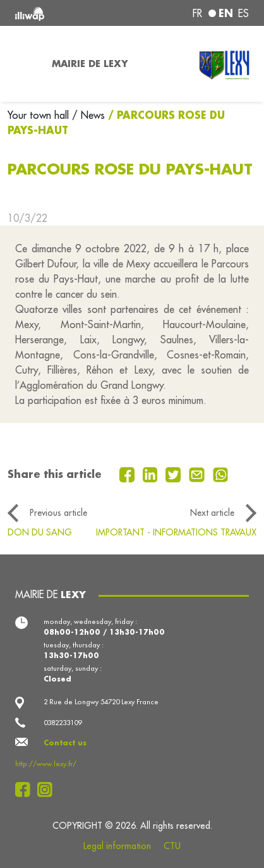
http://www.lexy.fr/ (46, 764)
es (243, 13)
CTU (172, 846)
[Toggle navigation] (22, 64)
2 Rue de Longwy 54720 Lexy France (101, 702)
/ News (88, 115)
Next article (212, 513)
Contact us (65, 743)
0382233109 (63, 723)
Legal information (117, 846)
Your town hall (40, 115)
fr (197, 13)
